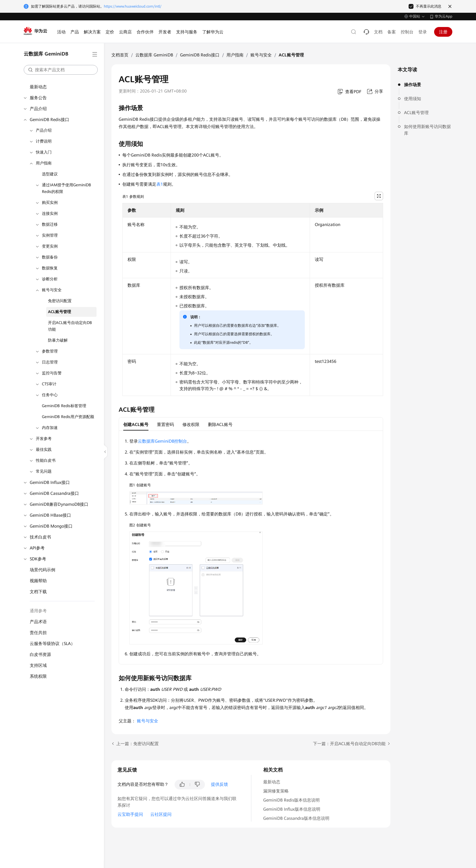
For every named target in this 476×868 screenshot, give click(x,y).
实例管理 (50, 235)
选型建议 (50, 174)
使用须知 (413, 99)
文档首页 (120, 55)
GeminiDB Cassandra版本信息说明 (296, 818)
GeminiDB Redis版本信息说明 (291, 800)
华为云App (444, 16)
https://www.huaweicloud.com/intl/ (133, 6)
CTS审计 (49, 384)
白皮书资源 (40, 654)
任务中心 (50, 395)
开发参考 (44, 439)
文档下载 (38, 592)
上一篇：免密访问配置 (138, 744)
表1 (160, 184)
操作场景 (413, 85)
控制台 (407, 32)
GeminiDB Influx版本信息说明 (292, 809)
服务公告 (38, 98)
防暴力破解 (58, 340)
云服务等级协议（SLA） (52, 643)
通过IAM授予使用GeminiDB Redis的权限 (66, 188)
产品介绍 (38, 109)
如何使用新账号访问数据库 (427, 130)
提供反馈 (219, 784)
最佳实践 (44, 449)
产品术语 (38, 622)
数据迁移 (50, 224)
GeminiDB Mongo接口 (51, 526)
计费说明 (44, 141)
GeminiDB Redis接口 (49, 120)
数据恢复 (50, 268)
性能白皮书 (46, 460)
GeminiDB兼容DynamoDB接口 (59, 504)
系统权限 (38, 676)
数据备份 (50, 257)
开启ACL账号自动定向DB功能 (70, 326)
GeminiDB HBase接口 (50, 515)
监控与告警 (52, 373)
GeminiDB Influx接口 (50, 482)
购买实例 (50, 203)
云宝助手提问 (130, 814)
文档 (378, 32)
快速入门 (44, 152)
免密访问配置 (60, 301)
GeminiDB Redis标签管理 (64, 406)
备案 (392, 32)
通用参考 (38, 611)
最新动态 (38, 87)
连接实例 (50, 213)
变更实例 (50, 246)
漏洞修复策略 (276, 791)
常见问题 (44, 471)
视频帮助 (38, 581)
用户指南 (44, 163)
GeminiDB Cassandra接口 (54, 493)
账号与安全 (52, 290)
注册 (443, 32)
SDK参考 (38, 559)
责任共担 (38, 633)
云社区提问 (161, 814)
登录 (423, 32)
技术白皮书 (40, 537)
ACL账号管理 (59, 312)
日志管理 (50, 362)
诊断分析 (50, 279)
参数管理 (50, 351)
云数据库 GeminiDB (154, 55)
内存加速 (50, 428)
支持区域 (38, 665)
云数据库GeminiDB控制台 (162, 441)
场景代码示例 (42, 570)
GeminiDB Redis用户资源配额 (68, 417)
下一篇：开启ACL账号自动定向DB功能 (349, 744)
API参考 (37, 548)
